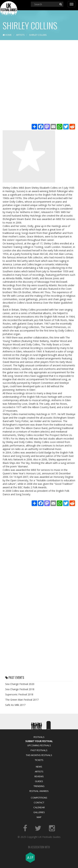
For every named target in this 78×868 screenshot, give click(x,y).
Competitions (39, 798)
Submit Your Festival (39, 741)
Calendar (39, 807)
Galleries (39, 812)
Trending (39, 786)
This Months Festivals (39, 755)
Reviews (39, 776)
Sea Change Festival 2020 (20, 684)
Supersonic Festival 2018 (19, 694)
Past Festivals (39, 750)
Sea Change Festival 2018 (20, 689)
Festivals (39, 737)
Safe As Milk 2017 (15, 705)
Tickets (39, 760)
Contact (39, 803)
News (39, 767)
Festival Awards (39, 791)
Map (39, 817)
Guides (39, 781)
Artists (39, 771)
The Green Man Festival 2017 (22, 700)
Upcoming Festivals (39, 745)
